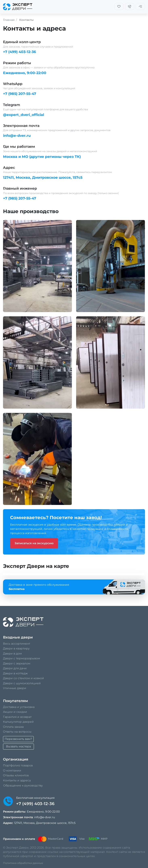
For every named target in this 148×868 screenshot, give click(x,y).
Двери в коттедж (15, 673)
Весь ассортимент (17, 644)
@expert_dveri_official (24, 115)
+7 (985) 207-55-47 (20, 94)
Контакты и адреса (17, 780)
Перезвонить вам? (18, 739)
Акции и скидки (15, 712)
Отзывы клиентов (16, 775)
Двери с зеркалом (17, 663)
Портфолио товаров (18, 765)
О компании (12, 770)
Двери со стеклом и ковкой (24, 678)
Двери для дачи (15, 668)
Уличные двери (15, 688)
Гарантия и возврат (17, 717)
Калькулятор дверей (18, 722)
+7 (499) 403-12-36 (19, 52)
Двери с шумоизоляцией (22, 683)
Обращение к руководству (23, 785)
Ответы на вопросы (17, 732)
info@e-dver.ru (17, 135)
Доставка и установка (19, 707)
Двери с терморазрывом (22, 658)
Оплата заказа (13, 727)
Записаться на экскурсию (34, 543)
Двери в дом (12, 653)
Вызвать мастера (18, 746)
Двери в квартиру (16, 648)
